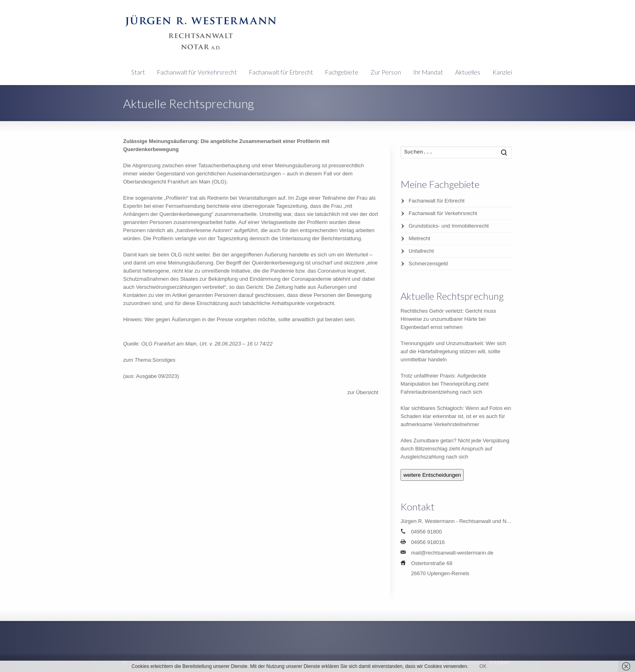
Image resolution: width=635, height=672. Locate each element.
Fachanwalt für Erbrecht (281, 72)
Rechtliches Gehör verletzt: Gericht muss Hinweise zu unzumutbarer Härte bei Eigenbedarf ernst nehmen (448, 319)
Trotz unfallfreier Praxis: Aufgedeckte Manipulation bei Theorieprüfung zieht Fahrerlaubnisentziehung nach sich (444, 384)
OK (483, 666)
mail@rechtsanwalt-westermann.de (452, 553)
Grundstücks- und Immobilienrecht (449, 226)
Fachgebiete (342, 72)
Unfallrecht (421, 251)
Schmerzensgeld (428, 263)
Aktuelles (468, 72)
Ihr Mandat (428, 72)
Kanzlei (502, 72)
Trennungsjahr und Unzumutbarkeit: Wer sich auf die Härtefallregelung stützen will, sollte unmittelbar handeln (453, 351)
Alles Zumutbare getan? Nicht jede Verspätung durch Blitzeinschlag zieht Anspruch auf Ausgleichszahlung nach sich (455, 449)
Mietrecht (419, 238)
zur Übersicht (363, 392)
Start (138, 72)
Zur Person (386, 72)
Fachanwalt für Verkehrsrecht (197, 72)
